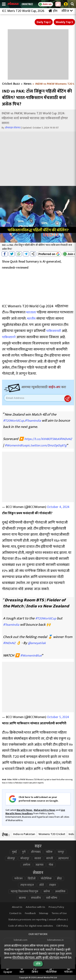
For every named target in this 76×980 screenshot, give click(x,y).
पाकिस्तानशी (54, 331)
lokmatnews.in (55, 940)
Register (68, 399)
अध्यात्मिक (60, 891)
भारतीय (31, 319)
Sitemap (44, 913)
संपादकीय (36, 898)
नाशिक (49, 852)
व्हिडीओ (32, 879)
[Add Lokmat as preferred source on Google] (49, 254)
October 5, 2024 (58, 717)
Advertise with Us (35, 907)
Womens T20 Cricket (52, 834)
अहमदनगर (63, 858)
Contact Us (15, 913)
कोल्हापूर (25, 858)
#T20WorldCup (13, 421)
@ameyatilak (37, 643)
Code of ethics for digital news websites (31, 926)
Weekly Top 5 (64, 22)
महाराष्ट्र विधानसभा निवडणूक (25, 891)
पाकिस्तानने (9, 337)
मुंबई (14, 852)
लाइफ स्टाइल (27, 885)
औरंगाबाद (36, 852)
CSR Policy (62, 926)
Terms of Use (59, 913)
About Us (17, 907)
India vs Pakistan (24, 834)
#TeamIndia (33, 421)
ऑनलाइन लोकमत (13, 128)
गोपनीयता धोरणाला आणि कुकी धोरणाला (36, 958)
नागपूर (61, 852)
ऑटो (41, 885)
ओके (38, 964)
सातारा (38, 858)
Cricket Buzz (11, 84)
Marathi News (25, 810)
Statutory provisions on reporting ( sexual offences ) (38, 920)
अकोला (27, 865)
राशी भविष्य (52, 898)
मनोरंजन (18, 879)
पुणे (24, 852)
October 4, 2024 (58, 507)
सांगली (50, 858)
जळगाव (39, 865)
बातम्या (22, 898)
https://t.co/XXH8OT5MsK (42, 439)
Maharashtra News (45, 810)
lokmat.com (21, 940)
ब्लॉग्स (47, 891)
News (28, 84)
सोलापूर (11, 858)
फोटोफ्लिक (46, 879)
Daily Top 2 (44, 22)
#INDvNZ (66, 439)
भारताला (31, 312)
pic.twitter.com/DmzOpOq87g (46, 446)
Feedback (30, 913)
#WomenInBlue (15, 446)
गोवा (51, 865)
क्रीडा (59, 879)
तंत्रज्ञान (52, 885)
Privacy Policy (56, 907)
